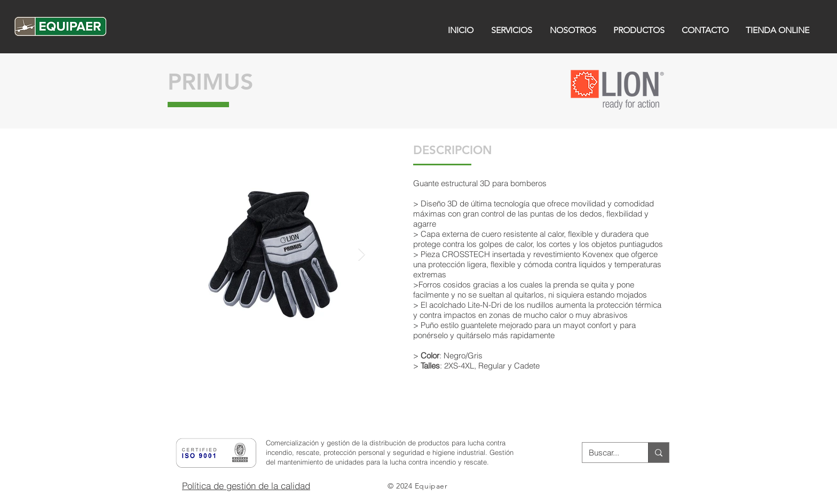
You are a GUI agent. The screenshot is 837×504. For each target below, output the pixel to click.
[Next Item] (362, 254)
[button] (203, 392)
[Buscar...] (607, 453)
